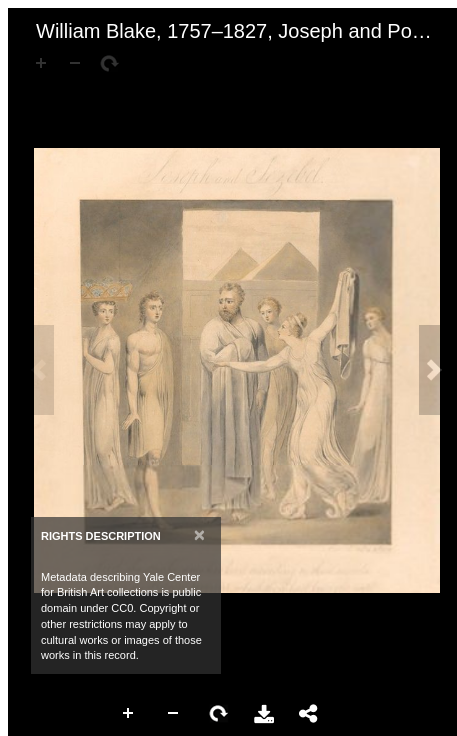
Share (309, 714)
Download (264, 714)
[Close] (199, 534)
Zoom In (129, 714)
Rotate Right (219, 714)
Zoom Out (174, 714)
